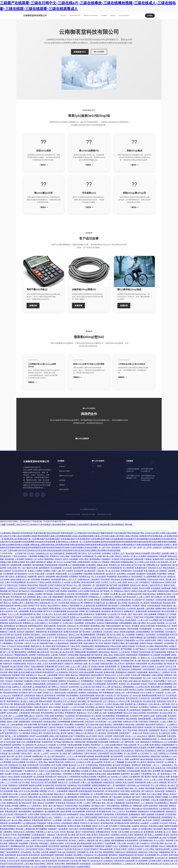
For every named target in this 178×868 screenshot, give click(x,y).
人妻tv (7, 582)
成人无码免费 (39, 777)
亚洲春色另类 (158, 559)
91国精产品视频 (161, 797)
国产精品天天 (24, 591)
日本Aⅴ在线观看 (19, 762)
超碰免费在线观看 (102, 756)
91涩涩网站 (18, 669)
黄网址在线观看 (21, 600)
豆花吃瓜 (100, 623)
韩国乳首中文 (36, 646)
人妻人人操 (21, 608)
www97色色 (74, 687)
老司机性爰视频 (93, 858)
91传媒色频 (71, 640)
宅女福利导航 (8, 840)
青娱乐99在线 (169, 568)
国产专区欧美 (16, 634)
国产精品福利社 (21, 574)
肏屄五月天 (89, 678)
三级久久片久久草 (31, 643)
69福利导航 (155, 756)
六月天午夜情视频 (158, 658)
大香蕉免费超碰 (121, 814)
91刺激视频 (9, 678)
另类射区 (122, 684)
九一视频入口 (48, 750)
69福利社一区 (31, 559)
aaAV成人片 (116, 777)
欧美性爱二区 (150, 727)
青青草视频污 (119, 724)
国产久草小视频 (35, 692)
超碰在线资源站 (107, 663)
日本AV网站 (169, 559)
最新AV (167, 585)
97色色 (14, 835)
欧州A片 (60, 849)
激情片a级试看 (50, 626)
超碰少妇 (137, 681)
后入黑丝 (63, 753)
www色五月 (142, 736)
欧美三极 (97, 788)
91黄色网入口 (41, 832)
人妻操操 (28, 684)
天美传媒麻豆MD (146, 840)
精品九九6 (127, 713)
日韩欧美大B (18, 800)
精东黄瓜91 (172, 608)
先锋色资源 (163, 806)
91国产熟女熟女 (106, 724)
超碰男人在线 (149, 716)
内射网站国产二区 (116, 742)
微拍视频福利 (92, 652)
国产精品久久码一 (99, 806)
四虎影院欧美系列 (35, 626)
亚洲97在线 (91, 811)
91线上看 (155, 800)
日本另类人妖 (16, 782)
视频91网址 (75, 771)
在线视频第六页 (125, 846)
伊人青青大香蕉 (49, 646)
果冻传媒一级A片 (74, 832)
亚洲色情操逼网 (47, 855)
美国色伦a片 (120, 852)
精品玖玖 (114, 652)
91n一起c (22, 568)
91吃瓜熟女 (115, 579)
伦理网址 (47, 571)
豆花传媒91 (173, 742)
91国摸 (106, 594)
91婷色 (76, 838)
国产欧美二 (149, 835)
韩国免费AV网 (53, 698)
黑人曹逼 (72, 835)
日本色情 (4, 672)
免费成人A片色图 (83, 640)
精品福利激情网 (26, 614)
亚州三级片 (74, 829)
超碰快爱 (163, 782)
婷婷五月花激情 (140, 748)
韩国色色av (139, 750)
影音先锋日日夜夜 (156, 826)
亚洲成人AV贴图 (11, 806)
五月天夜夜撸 (80, 669)
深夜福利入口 (31, 675)
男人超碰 (98, 556)
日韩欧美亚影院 (84, 562)
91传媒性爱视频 (59, 611)
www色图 (142, 817)
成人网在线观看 (70, 797)
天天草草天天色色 (169, 678)
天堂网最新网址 (87, 681)
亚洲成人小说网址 (35, 571)
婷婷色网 (169, 840)
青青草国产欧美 (143, 864)
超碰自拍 (27, 820)
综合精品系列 (134, 603)
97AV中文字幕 (73, 629)
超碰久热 (40, 695)
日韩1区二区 (99, 629)
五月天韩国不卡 (55, 623)
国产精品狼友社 (61, 637)
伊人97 (54, 603)
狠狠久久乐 (145, 658)
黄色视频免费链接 (63, 788)
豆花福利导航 (47, 742)
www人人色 (133, 582)
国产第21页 (81, 835)
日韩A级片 (150, 600)
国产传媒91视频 (132, 643)
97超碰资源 (8, 719)
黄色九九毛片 (110, 675)
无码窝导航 (27, 690)
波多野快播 (166, 588)
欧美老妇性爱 (51, 861)
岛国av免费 (33, 797)
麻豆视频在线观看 (84, 843)
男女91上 (164, 730)
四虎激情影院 (167, 817)
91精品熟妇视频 (106, 698)
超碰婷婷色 (94, 759)
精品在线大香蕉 (169, 603)
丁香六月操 (121, 843)
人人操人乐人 (5, 695)
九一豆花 (153, 753)
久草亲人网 (135, 675)
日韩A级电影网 (148, 858)
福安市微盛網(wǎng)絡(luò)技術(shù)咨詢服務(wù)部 (148, 478)
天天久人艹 (18, 727)
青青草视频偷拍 (117, 840)
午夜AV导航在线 (133, 692)
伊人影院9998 (141, 861)
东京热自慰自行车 (19, 571)
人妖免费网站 (81, 658)
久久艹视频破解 (117, 762)
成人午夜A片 (20, 678)
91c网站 (70, 669)
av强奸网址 (76, 582)
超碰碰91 (53, 852)
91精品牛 (163, 785)
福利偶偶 (61, 780)
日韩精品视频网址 (143, 632)
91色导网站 (90, 707)
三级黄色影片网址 (31, 603)
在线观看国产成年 (157, 661)
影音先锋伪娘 (24, 658)
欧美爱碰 (159, 832)
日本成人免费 (79, 704)
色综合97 (64, 687)
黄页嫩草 (135, 626)
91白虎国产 (31, 588)
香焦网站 (118, 730)
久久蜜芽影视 (45, 719)
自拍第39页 (71, 852)
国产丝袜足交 (9, 617)
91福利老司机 (62, 840)
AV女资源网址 (84, 806)
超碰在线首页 (109, 782)
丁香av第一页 (102, 571)
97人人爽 (72, 600)
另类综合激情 (172, 768)
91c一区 (156, 774)
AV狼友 (135, 588)
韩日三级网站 (105, 840)
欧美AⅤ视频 (103, 742)
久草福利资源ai (92, 765)
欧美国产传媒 (76, 846)
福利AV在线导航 (7, 605)
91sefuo (88, 797)
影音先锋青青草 (13, 852)
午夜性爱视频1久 (109, 800)
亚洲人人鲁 (168, 710)
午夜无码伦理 (61, 835)
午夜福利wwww (158, 582)
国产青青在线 (125, 858)
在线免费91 (77, 568)
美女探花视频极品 (87, 829)
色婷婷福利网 (140, 782)
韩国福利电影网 (21, 655)
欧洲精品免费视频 (115, 713)
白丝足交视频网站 (94, 669)
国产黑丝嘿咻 (126, 649)
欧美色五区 (121, 608)
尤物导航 (4, 620)
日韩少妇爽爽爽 (150, 614)
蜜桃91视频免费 (72, 864)
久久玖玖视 (67, 568)
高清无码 (68, 849)
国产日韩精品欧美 (93, 611)
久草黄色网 (98, 794)
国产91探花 (97, 687)
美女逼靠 (30, 846)
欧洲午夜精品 (155, 745)
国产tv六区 (162, 576)
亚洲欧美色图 (141, 611)
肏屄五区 (144, 826)
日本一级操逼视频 (21, 611)
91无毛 (63, 832)
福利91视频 (74, 605)
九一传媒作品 (55, 710)
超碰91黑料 (45, 838)
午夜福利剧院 (72, 692)
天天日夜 (4, 785)
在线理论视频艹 (17, 771)
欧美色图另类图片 (26, 707)
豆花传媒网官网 (78, 811)
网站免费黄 (127, 727)
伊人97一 (52, 791)
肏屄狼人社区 (19, 748)
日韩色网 (108, 736)
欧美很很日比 (151, 750)
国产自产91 (172, 782)
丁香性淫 (99, 678)
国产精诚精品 (167, 771)
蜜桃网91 (136, 666)
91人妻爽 (114, 594)
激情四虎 (98, 814)
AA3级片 (173, 646)
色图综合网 (13, 843)
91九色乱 (31, 553)
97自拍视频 (48, 658)
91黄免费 (163, 556)
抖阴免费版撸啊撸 (94, 658)
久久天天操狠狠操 (75, 574)
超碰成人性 (51, 629)
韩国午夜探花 (167, 605)
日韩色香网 (155, 698)
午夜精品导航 (80, 742)
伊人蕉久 (90, 704)
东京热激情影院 (108, 716)
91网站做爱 (137, 806)
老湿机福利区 (85, 864)
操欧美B (107, 643)
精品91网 (137, 820)
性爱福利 (63, 655)
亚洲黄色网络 (101, 614)
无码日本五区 (162, 669)
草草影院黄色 (126, 571)
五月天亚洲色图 (6, 791)
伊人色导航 (28, 669)
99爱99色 (127, 588)
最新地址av (82, 713)
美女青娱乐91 (63, 861)
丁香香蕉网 (32, 556)
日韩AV (125, 777)
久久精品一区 (106, 780)
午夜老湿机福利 (149, 669)
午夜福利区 (152, 684)
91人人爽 (77, 585)
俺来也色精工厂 (155, 672)
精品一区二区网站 (137, 788)
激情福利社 (113, 855)
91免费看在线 (118, 809)
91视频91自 (88, 603)
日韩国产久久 (48, 692)
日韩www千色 (73, 626)
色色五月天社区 (37, 782)
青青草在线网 (133, 629)
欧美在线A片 (28, 739)
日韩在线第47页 (20, 814)
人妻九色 (23, 797)
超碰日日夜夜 (43, 649)
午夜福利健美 (142, 672)
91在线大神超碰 (98, 666)
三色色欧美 (50, 574)
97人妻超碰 (155, 655)
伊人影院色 (145, 603)
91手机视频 (99, 620)
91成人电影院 (43, 608)
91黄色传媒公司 (161, 617)
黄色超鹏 (82, 756)
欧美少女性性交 (6, 611)
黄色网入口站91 (21, 605)
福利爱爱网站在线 (102, 646)
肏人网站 (37, 614)
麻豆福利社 (36, 634)
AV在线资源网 (26, 777)
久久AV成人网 (24, 794)
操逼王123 (21, 742)
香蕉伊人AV (155, 562)
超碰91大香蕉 (151, 640)
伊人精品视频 (166, 687)
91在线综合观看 (109, 771)
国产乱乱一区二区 (12, 838)
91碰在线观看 (141, 663)
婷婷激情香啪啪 (79, 565)
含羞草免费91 (112, 684)
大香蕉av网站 (90, 623)
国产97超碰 (43, 724)
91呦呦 (65, 765)
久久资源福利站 (62, 672)
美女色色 (45, 704)
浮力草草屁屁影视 (114, 568)
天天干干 (50, 637)
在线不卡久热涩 (102, 582)
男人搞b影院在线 (133, 710)
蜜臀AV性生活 (30, 649)
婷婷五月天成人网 (139, 591)
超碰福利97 (48, 759)
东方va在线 (151, 623)
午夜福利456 (64, 730)
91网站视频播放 (125, 623)
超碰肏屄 (163, 571)
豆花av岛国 (159, 791)
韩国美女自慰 (60, 692)
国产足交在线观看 (167, 620)
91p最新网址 (147, 710)
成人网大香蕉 (90, 571)
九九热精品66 (74, 782)
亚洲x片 (128, 809)
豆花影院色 (80, 750)
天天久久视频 (93, 713)
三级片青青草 (61, 669)
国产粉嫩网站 (41, 829)
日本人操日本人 (155, 704)
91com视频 (152, 591)
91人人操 (26, 579)
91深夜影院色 (5, 594)
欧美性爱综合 (58, 797)
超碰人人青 (120, 617)
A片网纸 (142, 794)
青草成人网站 (169, 780)
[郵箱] (37, 495)
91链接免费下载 (102, 585)
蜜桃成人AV (51, 849)
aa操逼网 (94, 809)
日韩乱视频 (151, 574)
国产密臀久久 (54, 687)
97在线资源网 (43, 588)
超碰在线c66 (45, 603)
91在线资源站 (36, 658)
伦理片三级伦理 (62, 617)
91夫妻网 (151, 748)
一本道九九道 (137, 733)
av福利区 (135, 826)
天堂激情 (69, 780)
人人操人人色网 (43, 774)
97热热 (89, 750)
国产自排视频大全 (56, 724)
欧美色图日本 (51, 777)
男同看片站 (54, 556)
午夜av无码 (75, 646)
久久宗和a (11, 608)
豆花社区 (40, 716)
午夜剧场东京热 (72, 794)
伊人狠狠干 (129, 780)
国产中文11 (48, 611)
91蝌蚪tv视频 (172, 658)
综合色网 (64, 684)
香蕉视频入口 (167, 756)
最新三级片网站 (139, 623)
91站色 (3, 817)
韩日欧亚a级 (10, 637)
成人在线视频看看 (36, 826)
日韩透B (106, 727)
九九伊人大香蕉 (123, 675)
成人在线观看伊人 (102, 739)
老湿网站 (86, 745)
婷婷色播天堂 (88, 739)
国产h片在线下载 (138, 565)
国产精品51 (34, 719)
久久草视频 (57, 820)
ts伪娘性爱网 (38, 727)
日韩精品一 (58, 817)
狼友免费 (140, 608)
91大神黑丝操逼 (99, 684)
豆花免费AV (63, 829)
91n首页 (6, 835)
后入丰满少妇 (86, 687)
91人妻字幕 (65, 771)
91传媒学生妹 (99, 603)
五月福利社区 (164, 809)
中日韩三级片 (68, 623)
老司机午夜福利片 (91, 849)
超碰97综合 (143, 852)
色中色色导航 (101, 721)
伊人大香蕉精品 (86, 629)
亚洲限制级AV (134, 814)
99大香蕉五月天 (60, 701)
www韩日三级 (80, 780)
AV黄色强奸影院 (85, 791)
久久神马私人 (158, 629)
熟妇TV (127, 591)
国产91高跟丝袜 (9, 826)
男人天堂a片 (119, 663)
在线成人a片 (120, 692)
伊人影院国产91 (138, 600)
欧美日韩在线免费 (87, 672)
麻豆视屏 (172, 617)
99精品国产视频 (46, 643)
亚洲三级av (43, 762)
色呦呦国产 (53, 829)
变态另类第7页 (132, 698)
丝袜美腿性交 (67, 620)
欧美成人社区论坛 (150, 733)
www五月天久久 (58, 640)
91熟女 (143, 605)
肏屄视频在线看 (154, 817)
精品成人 (145, 585)
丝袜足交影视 (16, 579)
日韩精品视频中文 (152, 690)
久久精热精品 (5, 533)
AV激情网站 (91, 565)
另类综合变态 (104, 835)
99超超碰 (9, 669)
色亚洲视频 (79, 623)
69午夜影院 (84, 626)
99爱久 (117, 748)
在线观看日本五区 (162, 835)
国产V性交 (82, 553)
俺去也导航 (130, 724)
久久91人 (113, 582)
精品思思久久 (58, 582)
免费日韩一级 (106, 797)
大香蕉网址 (7, 832)
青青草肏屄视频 (36, 611)
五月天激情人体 (136, 832)
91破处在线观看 (39, 684)
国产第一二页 (10, 736)
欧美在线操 (11, 742)
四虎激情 (129, 704)
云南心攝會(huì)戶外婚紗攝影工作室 (133, 477)
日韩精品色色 (5, 675)
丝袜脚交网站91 (116, 745)
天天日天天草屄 (13, 861)
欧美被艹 (62, 768)
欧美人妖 (61, 852)
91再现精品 (45, 579)
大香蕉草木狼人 (42, 710)
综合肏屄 (120, 800)
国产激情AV (98, 838)
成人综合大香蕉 (166, 713)
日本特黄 (45, 852)
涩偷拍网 (19, 840)
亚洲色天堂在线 (74, 826)
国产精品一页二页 (30, 867)
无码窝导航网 (76, 556)
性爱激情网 (49, 666)
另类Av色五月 (19, 832)
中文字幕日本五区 (10, 585)
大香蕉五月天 (12, 588)
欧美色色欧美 (22, 855)
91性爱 (97, 600)
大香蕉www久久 (82, 719)
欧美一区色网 (52, 739)
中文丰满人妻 (75, 861)
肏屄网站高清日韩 (122, 823)
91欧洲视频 (172, 788)
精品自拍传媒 (87, 788)
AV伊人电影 (100, 690)
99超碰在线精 (132, 655)
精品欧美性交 (89, 614)
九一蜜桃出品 (90, 820)
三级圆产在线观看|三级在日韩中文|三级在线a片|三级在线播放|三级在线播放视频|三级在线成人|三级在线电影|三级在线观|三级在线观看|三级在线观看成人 (62, 524)
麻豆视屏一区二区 (164, 623)
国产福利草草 (97, 655)
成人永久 (80, 817)
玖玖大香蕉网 (31, 640)
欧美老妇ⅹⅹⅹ (62, 634)
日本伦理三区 (110, 695)
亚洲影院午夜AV (69, 867)
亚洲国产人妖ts (111, 846)
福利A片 (41, 576)
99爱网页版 (99, 846)
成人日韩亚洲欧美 (57, 553)
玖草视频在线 (88, 556)
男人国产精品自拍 (142, 661)
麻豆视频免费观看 (88, 634)
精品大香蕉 (138, 614)
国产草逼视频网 (9, 629)
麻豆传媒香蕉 (131, 719)
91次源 (173, 672)
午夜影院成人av (103, 777)
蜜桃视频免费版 (109, 608)
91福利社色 (7, 663)
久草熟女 (125, 637)
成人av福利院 (97, 762)
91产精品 (57, 742)
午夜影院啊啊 (14, 710)
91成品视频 (88, 574)
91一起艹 (31, 629)
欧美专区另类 (116, 727)
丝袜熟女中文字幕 (130, 721)
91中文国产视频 (30, 724)
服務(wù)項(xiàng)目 (91, 16)
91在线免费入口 (65, 565)
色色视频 (108, 681)
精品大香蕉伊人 (54, 605)
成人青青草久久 (45, 797)
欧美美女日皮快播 (89, 777)
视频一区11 (18, 791)
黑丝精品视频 (85, 655)
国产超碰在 (136, 739)
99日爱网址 (78, 855)
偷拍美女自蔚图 (35, 785)
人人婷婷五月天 (129, 864)
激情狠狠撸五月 (98, 768)
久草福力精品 (16, 661)
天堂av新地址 (26, 852)
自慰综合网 (138, 559)
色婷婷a (118, 782)
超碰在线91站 (153, 556)
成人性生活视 (68, 652)
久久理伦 (108, 704)
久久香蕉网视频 (150, 576)
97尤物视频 (53, 681)
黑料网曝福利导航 (17, 768)
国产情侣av (68, 585)
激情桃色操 (139, 835)
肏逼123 (91, 733)
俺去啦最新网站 (25, 811)
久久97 (31, 574)
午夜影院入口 (155, 707)
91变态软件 (89, 721)
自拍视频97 (50, 803)
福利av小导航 (12, 721)
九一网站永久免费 (165, 739)
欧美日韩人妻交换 (59, 733)
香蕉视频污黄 (17, 695)
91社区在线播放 (88, 774)
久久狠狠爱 (21, 620)
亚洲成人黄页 (17, 603)
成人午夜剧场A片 (140, 704)
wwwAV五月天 (96, 861)
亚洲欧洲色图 (126, 666)
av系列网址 (30, 832)
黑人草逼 (90, 852)
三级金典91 (95, 579)
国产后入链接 (115, 634)
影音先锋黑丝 (54, 846)
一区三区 (36, 753)
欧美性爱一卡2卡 (142, 780)
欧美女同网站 (40, 864)
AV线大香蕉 (12, 568)
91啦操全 (106, 562)
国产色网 (113, 585)
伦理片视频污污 (41, 623)
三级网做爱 (165, 690)
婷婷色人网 (68, 838)
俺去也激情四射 (147, 759)
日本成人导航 (43, 620)
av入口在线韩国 (35, 759)
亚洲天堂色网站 (29, 809)
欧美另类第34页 (133, 803)
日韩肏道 (22, 588)
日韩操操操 (120, 838)
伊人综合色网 (130, 762)
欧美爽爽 (157, 771)
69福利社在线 (163, 591)
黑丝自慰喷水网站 (10, 692)
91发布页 (160, 762)
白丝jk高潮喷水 (60, 594)
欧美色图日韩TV (11, 733)
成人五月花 (147, 820)
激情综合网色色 (98, 675)
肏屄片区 (7, 684)
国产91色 (99, 643)
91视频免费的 (88, 846)
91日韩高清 (83, 597)
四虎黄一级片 (127, 614)
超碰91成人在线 (81, 663)
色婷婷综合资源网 (162, 849)
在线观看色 (27, 565)
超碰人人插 (31, 774)
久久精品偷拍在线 (61, 643)
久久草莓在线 (59, 809)
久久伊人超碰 (83, 759)
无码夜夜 (60, 727)
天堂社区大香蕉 (120, 849)
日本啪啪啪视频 (63, 721)
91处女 (162, 579)
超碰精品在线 (12, 803)
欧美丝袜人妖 (156, 864)
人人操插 (97, 730)
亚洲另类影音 (50, 695)
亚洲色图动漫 (10, 855)
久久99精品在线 (29, 823)
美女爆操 (68, 855)
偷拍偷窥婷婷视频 (14, 867)
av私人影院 (122, 582)
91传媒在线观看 (51, 565)
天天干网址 (31, 620)
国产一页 (7, 652)
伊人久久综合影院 (98, 576)
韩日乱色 (30, 748)
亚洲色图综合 (9, 626)
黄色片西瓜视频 (168, 611)
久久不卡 (81, 765)
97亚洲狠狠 (86, 826)
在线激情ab (72, 785)
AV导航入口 (96, 562)
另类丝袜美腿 (112, 733)
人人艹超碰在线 (147, 803)
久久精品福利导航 (106, 748)
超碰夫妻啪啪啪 (113, 774)
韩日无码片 (74, 672)
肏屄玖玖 (48, 820)
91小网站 (38, 669)
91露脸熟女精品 (20, 663)
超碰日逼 (57, 658)
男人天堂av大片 (41, 745)
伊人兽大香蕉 (22, 826)
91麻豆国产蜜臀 (76, 643)
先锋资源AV (161, 701)
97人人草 (154, 785)
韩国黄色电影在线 (126, 855)
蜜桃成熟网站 (129, 687)
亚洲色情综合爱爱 (75, 614)
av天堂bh (140, 640)
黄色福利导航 (12, 658)
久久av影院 (160, 666)
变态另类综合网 (92, 724)
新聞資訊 (113, 16)
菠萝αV (96, 797)
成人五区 (122, 594)
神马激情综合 (124, 794)
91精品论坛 (119, 591)
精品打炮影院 (89, 643)
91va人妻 (42, 675)
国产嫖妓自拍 (21, 626)
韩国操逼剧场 (164, 852)
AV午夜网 (113, 826)
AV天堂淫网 (5, 634)
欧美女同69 (126, 565)
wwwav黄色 (109, 838)
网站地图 (129, 524)
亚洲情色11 (125, 774)
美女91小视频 (144, 588)
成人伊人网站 (17, 820)
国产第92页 (145, 768)
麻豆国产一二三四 (69, 707)
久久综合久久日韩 (83, 762)
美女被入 (24, 701)
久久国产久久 (80, 727)
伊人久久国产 (159, 840)
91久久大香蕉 (146, 692)
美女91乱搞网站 (116, 753)
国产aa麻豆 (31, 608)
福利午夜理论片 (156, 585)
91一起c (48, 756)
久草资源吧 (20, 559)
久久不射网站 (118, 780)
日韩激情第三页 (86, 794)
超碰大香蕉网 (66, 811)
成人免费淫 (135, 774)
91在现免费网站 (32, 768)
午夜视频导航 (120, 803)
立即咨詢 (150, 16)
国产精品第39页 (58, 756)
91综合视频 (149, 617)
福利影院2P (41, 562)
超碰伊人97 (76, 588)
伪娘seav (51, 835)
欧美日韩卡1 (78, 849)
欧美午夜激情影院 (123, 829)
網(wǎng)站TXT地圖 (89, 514)
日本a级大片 (145, 843)
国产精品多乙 (117, 687)
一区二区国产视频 (114, 721)
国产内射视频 (34, 600)
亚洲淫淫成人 (166, 774)
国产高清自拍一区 (124, 695)
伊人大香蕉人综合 (142, 562)
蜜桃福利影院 (85, 675)
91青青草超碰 (37, 820)
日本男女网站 (12, 713)
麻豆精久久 (66, 710)
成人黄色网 (19, 640)
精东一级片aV (107, 803)
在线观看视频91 (168, 745)
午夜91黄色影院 (88, 832)
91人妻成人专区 (95, 771)
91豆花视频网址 (72, 695)
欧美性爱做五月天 (163, 626)
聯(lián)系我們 (124, 16)
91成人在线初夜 (130, 745)
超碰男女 (118, 597)
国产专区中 (126, 626)
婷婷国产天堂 (34, 605)
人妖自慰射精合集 (159, 719)
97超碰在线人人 (95, 597)
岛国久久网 (33, 701)
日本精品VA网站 (83, 867)
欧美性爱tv (93, 748)
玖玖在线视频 (56, 568)
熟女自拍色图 (73, 611)
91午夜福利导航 (127, 661)
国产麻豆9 (93, 661)
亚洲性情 (166, 672)
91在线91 (47, 733)
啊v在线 (6, 597)
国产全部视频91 (150, 637)
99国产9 (164, 649)
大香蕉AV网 (54, 649)
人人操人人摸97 (30, 840)
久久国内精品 (25, 733)
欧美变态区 (51, 840)
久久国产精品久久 (140, 649)
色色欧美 (136, 605)
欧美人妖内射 (128, 782)
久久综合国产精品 (121, 788)
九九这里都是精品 (52, 771)
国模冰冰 (173, 591)
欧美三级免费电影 (28, 710)
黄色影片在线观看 (142, 553)
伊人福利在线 (164, 733)
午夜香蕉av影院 (43, 655)
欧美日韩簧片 (98, 843)
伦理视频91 (73, 576)
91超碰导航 (32, 576)
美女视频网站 (131, 811)
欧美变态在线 (145, 652)
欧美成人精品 (100, 774)
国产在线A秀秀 (117, 756)
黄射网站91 (136, 765)
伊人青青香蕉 (128, 568)
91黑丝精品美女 (11, 811)
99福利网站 (80, 736)
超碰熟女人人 (25, 806)
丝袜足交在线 (114, 750)
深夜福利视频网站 (165, 684)
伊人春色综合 (100, 733)
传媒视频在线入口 (46, 678)
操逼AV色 (171, 576)
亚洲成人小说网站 (35, 594)
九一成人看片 (69, 817)
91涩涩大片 (32, 663)
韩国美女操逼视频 (127, 632)
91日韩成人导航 (39, 800)
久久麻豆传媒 (100, 649)
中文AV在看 (158, 710)
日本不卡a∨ (5, 771)
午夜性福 (4, 753)
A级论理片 (109, 620)
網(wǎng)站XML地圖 (73, 514)
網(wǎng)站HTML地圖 (104, 514)
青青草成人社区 (122, 707)
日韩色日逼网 (119, 736)
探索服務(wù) (80, 52)
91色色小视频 (64, 675)
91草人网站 (65, 556)
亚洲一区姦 (102, 637)
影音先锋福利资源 (55, 632)
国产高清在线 (120, 710)
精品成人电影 (118, 704)
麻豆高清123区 (43, 652)
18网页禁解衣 (21, 817)
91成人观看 (40, 574)
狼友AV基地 (150, 724)
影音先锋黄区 (137, 576)
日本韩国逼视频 (163, 634)
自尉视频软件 (44, 568)
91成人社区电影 (139, 713)
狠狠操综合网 (19, 704)
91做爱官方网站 (118, 643)
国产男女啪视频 (89, 568)
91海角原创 (154, 721)
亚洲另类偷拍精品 (48, 600)
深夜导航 (50, 864)
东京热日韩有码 (17, 666)
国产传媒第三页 (11, 858)
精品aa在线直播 (106, 849)
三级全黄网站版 (17, 724)
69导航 (155, 777)
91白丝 (35, 690)
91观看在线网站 (105, 765)
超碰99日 (131, 672)
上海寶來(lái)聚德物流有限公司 (133, 470)
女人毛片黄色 (143, 753)
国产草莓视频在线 (106, 692)
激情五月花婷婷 (128, 646)
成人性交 (19, 756)
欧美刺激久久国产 (67, 736)
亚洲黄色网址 (127, 820)
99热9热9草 (62, 826)
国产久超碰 (88, 600)
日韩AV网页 (155, 553)
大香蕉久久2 (69, 762)
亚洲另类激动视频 (87, 695)
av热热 (41, 559)
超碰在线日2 (171, 811)
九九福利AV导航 (21, 750)
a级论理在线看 (62, 576)
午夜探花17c (13, 797)
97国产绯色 (139, 617)
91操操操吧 (158, 643)
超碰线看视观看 (144, 719)
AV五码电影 (70, 716)
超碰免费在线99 (166, 800)
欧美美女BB (70, 809)
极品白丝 (72, 765)
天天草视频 (88, 730)
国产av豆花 (59, 666)
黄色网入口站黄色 (136, 690)
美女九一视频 (123, 759)
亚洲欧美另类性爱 (71, 632)
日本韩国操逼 (40, 637)
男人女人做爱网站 (14, 809)
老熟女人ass (40, 861)
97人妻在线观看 (101, 855)
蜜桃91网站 (49, 559)
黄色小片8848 (55, 707)
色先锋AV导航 (48, 785)
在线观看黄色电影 (33, 742)
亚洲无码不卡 (69, 719)
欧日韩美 (106, 864)
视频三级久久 (30, 716)
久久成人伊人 (47, 614)
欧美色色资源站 (120, 629)
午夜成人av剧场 (45, 582)
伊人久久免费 (143, 745)
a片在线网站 (169, 643)
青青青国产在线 (18, 675)
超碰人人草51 (62, 600)
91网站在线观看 (41, 846)
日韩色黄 (12, 632)
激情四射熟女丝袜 (149, 739)
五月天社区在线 (94, 553)
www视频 (27, 727)
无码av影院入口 (73, 681)
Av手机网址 (151, 634)
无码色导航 (61, 626)
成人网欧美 (100, 707)
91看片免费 (27, 687)
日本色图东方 (144, 582)
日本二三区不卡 (119, 811)
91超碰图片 (106, 559)
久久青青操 (169, 762)
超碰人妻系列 (92, 835)
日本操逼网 (42, 867)
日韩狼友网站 (130, 640)
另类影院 (156, 820)
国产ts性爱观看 (51, 782)
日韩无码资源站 (55, 748)
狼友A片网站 (33, 585)
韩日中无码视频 (105, 809)
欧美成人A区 (135, 585)
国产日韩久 (10, 576)
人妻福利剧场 (24, 713)
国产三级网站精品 (75, 753)
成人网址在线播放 (155, 663)
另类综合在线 (153, 579)
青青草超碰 (146, 765)
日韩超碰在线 (30, 695)
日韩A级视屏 (62, 791)
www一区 (11, 817)
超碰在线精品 (93, 692)
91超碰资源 (9, 559)
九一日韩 (105, 745)
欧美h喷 (107, 762)
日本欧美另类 (78, 820)
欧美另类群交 (114, 791)
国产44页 (136, 797)
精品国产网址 (146, 771)
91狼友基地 (115, 562)
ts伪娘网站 (115, 835)
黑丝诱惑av (9, 640)
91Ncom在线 (116, 646)
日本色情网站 (45, 765)
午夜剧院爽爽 (153, 838)
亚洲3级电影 (149, 832)
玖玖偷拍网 (69, 727)
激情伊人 (82, 840)
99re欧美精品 (130, 620)
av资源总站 (108, 861)
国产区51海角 (85, 632)
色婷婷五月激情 (127, 835)
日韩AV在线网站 (75, 637)
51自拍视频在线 (37, 591)
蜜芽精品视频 (92, 742)
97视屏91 (110, 690)
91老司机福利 (74, 684)
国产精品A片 (59, 806)
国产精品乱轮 (169, 663)
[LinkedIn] (43, 495)
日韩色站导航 (124, 658)
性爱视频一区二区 (94, 800)
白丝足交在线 (86, 684)
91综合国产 (110, 707)
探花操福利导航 (154, 611)
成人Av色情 (5, 661)
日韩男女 (20, 637)
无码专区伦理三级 (21, 719)
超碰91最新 (65, 846)
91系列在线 (71, 803)
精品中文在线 (32, 568)
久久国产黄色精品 (132, 800)
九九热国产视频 (70, 562)
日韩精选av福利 (87, 646)
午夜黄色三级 (109, 829)
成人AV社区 (22, 629)
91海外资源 (35, 713)
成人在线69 (65, 649)
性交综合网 (78, 571)
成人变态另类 (40, 739)
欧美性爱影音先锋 (104, 811)
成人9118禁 (122, 603)
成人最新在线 (111, 603)
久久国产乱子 (53, 730)
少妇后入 (129, 617)
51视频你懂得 (88, 620)
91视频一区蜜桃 (90, 637)
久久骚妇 (150, 646)
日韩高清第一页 (88, 585)
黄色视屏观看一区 (112, 666)
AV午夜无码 (29, 780)
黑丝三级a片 (55, 588)
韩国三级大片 (59, 794)
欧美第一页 (128, 556)
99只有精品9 (96, 608)
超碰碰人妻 (51, 562)
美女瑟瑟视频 (150, 855)
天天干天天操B (68, 658)
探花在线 (19, 829)
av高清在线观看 (154, 605)
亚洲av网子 (5, 846)
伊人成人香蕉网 (130, 753)
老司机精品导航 (107, 823)
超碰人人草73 (152, 782)
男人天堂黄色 (162, 855)
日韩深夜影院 (67, 823)
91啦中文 (118, 556)
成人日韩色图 (14, 753)
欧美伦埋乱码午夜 (16, 864)
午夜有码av (65, 588)
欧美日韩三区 (160, 759)
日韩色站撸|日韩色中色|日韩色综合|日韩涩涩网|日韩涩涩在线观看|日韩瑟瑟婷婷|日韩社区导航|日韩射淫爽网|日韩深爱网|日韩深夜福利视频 (64, 550)
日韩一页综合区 (6, 681)
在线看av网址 (147, 829)
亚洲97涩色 (96, 640)
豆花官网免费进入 (162, 803)
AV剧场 (81, 797)
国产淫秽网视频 (157, 632)
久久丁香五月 (57, 858)
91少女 (53, 780)
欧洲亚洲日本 (131, 838)
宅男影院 (135, 652)
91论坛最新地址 (113, 806)
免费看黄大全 (28, 623)
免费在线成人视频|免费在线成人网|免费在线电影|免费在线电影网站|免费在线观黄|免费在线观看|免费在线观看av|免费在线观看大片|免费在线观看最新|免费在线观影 (97, 545)
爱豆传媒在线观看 (42, 780)
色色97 (44, 681)
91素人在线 (128, 681)
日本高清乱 (108, 632)
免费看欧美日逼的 (164, 594)
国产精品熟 (48, 594)
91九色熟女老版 (149, 701)
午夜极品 (148, 559)
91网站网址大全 (153, 565)
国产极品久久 (76, 649)
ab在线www (87, 588)
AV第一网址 (83, 559)
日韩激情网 (59, 750)
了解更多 (100, 434)
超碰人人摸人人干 (69, 579)
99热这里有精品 (41, 748)
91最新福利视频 (111, 623)
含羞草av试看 (161, 716)
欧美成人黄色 (37, 733)
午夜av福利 (117, 797)
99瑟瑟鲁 (43, 791)
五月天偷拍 (5, 579)
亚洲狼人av (74, 617)
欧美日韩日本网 (88, 582)
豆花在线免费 (154, 649)
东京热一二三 (130, 736)
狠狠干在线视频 (147, 814)
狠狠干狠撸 (13, 672)
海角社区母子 (63, 777)
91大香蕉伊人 (32, 762)
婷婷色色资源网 (171, 826)
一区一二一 (156, 765)
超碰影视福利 (58, 597)
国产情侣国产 (114, 605)
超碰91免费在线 (136, 637)
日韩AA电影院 (103, 753)
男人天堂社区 (42, 661)
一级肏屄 (7, 739)
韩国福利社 (13, 785)
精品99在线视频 (27, 861)
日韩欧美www (83, 579)
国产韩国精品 (88, 649)
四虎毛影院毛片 (53, 684)
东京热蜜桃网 (17, 739)
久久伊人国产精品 (68, 608)
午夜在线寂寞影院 (100, 588)
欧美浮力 (161, 695)
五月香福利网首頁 (40, 687)
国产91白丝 (13, 591)
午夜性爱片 (142, 838)
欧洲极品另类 (43, 556)
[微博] (31, 495)
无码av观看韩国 (37, 666)
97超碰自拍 (13, 765)
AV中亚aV (134, 707)
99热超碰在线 (156, 603)
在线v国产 (99, 710)
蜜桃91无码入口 (114, 637)
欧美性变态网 (33, 765)
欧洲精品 (82, 692)
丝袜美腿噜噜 (124, 585)
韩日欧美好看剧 (50, 721)
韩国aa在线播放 (60, 759)
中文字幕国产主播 (52, 591)
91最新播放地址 (83, 608)
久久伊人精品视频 (31, 791)
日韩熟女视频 (73, 655)
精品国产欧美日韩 (56, 762)
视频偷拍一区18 (133, 768)
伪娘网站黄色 (38, 756)
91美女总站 (153, 852)
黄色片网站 (109, 710)
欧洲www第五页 (25, 730)
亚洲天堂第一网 (137, 791)
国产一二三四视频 (16, 716)
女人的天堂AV (114, 571)
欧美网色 (26, 634)
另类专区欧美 (136, 701)
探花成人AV (19, 649)
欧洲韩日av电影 (77, 721)
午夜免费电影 (146, 774)
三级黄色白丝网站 (57, 843)
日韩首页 (58, 559)
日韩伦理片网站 (71, 806)
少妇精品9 (127, 797)
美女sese (114, 858)
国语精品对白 (143, 811)
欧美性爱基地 (55, 608)
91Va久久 (41, 840)
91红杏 (101, 736)
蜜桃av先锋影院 (45, 701)
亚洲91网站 (17, 745)
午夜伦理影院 (119, 698)
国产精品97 (139, 855)
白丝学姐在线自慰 (124, 600)
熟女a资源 (130, 553)
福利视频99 (120, 785)
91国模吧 (170, 759)
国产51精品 (59, 713)
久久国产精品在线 (122, 669)
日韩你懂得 (140, 724)
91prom (162, 846)
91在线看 (52, 745)
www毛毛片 (111, 574)
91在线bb (22, 585)
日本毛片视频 (123, 832)
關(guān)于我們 (75, 16)
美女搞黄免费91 (15, 823)
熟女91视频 (150, 788)
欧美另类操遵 (36, 672)
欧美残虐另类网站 (7, 829)
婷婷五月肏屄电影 (147, 626)
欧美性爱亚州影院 (54, 800)
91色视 (114, 832)
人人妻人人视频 (76, 690)
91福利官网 (73, 791)
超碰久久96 (54, 736)
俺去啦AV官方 (117, 611)
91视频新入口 (163, 614)
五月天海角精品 (29, 597)
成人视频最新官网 (52, 811)
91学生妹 (54, 768)
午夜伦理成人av (133, 785)
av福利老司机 (108, 669)
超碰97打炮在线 (146, 643)
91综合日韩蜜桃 (23, 646)
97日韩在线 (140, 646)
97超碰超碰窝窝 (127, 579)
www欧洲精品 (17, 684)
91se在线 (99, 672)
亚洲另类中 (41, 629)
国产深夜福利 (117, 640)
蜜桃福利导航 (41, 632)
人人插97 (87, 803)
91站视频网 (165, 655)
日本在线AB (138, 571)
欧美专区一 (161, 724)
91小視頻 (26, 782)
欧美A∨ (42, 849)
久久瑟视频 (154, 620)
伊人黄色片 (142, 762)
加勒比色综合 (104, 652)
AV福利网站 (161, 574)
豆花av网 (27, 756)
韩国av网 (43, 585)
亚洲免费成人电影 (98, 626)
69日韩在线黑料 (82, 594)
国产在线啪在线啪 (159, 652)
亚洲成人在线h (86, 838)
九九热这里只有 (114, 614)
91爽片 (160, 640)
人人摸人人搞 (142, 620)
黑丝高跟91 (64, 690)
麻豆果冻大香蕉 (40, 730)
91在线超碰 (156, 588)
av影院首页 (77, 739)
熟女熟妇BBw (144, 756)
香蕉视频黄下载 (71, 597)
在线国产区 (69, 663)
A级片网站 (82, 701)
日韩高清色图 (161, 600)
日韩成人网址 (169, 640)
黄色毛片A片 (19, 849)
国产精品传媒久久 (111, 678)
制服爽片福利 (161, 608)
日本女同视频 (67, 704)
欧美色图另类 (34, 855)
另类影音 (12, 620)
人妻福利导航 (30, 829)
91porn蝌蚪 (69, 724)
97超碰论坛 (89, 855)
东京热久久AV (168, 864)
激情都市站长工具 (100, 750)
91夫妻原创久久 (6, 649)
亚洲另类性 (135, 823)
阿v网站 (63, 591)
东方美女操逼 (64, 603)
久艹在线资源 (158, 692)
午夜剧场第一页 (96, 594)
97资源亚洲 (60, 803)
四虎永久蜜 (48, 809)
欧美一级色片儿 (11, 707)
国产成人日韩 (108, 556)
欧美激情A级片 (141, 568)
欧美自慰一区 (166, 562)
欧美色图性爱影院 (56, 663)
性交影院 (115, 559)
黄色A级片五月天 (155, 568)
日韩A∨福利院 (157, 675)
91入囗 (60, 562)
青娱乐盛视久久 (124, 576)
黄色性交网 (32, 817)
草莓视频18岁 (144, 655)
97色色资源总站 (127, 750)
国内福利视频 (38, 565)
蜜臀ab (44, 698)
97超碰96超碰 (55, 620)
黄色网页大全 (114, 565)
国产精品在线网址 (110, 658)
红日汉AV (164, 823)
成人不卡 (167, 832)
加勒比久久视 (81, 733)
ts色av (116, 632)
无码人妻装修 (36, 617)
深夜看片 (152, 736)
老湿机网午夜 (171, 750)
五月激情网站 (49, 788)
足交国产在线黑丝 (55, 585)
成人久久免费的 (140, 556)
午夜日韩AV (143, 721)
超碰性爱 (35, 794)
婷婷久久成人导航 (94, 727)
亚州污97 (10, 756)
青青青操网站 (95, 559)
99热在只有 (61, 629)
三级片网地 (150, 608)
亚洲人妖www (38, 803)
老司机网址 (120, 719)
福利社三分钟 (74, 634)
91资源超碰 (41, 823)
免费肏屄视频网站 (99, 785)
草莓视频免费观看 (108, 600)
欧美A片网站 (60, 864)
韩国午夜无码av (149, 594)
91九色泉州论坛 (81, 748)
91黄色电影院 (107, 788)
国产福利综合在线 (95, 701)
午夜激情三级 (168, 861)
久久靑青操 (61, 745)
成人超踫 (80, 678)
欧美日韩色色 (138, 727)
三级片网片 (67, 820)
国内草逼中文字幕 (10, 794)
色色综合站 (98, 617)
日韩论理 (113, 759)
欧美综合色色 (138, 846)
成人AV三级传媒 (46, 794)
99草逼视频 (56, 579)
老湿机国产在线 (48, 617)
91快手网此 (121, 771)
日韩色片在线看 (147, 666)
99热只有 (161, 750)
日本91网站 (106, 553)
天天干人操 (103, 826)
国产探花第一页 (106, 591)
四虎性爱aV (130, 663)
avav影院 (108, 629)
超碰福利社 (136, 858)
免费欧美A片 (129, 611)
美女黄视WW (5, 745)
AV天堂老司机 (88, 710)
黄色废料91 (141, 574)
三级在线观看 (52, 675)
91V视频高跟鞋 (145, 629)
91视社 (27, 666)
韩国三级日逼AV (41, 707)
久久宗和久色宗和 (142, 687)
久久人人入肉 (13, 614)
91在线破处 (126, 765)
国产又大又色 (53, 832)
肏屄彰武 (20, 632)
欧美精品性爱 (99, 574)
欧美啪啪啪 (166, 707)
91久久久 (42, 690)
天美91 (41, 771)
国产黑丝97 (146, 777)
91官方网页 (125, 791)
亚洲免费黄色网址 (80, 661)
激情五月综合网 (108, 719)
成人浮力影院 (94, 663)
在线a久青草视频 (86, 814)
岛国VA (39, 809)
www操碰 (131, 574)
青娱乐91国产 (8, 600)
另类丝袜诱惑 (37, 721)
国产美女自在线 (129, 597)
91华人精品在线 (54, 867)
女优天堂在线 (70, 843)
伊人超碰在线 (28, 745)
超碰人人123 (42, 663)
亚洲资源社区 (21, 576)
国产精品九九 (5, 603)
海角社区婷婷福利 (113, 626)
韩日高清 (28, 800)
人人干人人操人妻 (68, 698)
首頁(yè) (64, 16)
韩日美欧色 (23, 692)
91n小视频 (105, 858)
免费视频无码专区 (103, 832)
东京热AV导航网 (130, 756)
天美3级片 (99, 681)
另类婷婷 (32, 655)
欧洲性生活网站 (18, 562)
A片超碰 (81, 707)
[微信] (25, 495)
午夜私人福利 (95, 719)
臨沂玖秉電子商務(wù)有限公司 (147, 470)
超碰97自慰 (172, 600)
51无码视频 (35, 579)
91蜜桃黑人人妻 (162, 748)
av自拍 (67, 582)
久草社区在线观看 (49, 634)
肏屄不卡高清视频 (70, 559)
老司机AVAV (45, 814)
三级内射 (54, 655)
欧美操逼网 (9, 698)
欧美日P (171, 701)
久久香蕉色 (131, 608)
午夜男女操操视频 (74, 745)
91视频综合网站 (127, 562)
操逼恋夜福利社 (13, 701)
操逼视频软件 (38, 811)
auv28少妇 (106, 640)
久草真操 (24, 759)
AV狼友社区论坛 (110, 794)
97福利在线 (162, 637)
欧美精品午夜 (162, 727)
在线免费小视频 (168, 553)
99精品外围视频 (113, 661)
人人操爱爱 (154, 823)
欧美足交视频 (24, 672)
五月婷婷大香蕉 (155, 861)
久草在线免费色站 (19, 594)
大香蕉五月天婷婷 (135, 849)
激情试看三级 (93, 840)
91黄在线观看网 (6, 849)
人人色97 (45, 753)
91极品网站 (72, 591)
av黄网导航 (135, 759)
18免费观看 (31, 652)
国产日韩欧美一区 (158, 597)
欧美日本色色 (80, 800)
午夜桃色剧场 (75, 777)
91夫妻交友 (124, 678)
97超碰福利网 (127, 748)
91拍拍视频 (50, 576)
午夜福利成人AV (42, 553)
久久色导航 (169, 629)
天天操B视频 (8, 574)
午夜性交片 (99, 704)
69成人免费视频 (151, 846)
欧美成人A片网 (76, 603)
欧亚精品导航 (61, 785)
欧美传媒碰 (77, 710)
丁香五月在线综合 (19, 556)
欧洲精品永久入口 (160, 742)
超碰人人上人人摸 (73, 666)
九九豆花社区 (124, 652)
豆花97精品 (119, 620)
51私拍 (144, 684)
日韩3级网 (81, 852)
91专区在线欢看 (126, 559)
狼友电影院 (106, 611)
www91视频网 (42, 736)
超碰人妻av (108, 655)
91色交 (95, 826)
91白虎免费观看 (84, 785)
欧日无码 (98, 852)
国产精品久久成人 (45, 817)
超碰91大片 (17, 687)
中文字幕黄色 (70, 678)
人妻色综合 (33, 843)
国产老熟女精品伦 (83, 716)
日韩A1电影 (18, 681)
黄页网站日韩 (68, 742)
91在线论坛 (7, 727)
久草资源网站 (141, 579)
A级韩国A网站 (77, 730)
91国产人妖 (56, 571)
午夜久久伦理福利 (12, 759)
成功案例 (104, 16)
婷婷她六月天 (57, 719)
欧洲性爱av (59, 716)
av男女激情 (76, 788)
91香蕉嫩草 (25, 838)
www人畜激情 (14, 777)
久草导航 (76, 774)
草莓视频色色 (121, 672)
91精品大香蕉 (119, 655)
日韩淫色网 (130, 861)
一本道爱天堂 (57, 838)
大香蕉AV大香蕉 (122, 690)
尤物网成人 (140, 634)
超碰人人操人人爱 (44, 597)
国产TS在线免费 (13, 788)
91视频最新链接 (93, 780)
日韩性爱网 (7, 800)
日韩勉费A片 (70, 750)
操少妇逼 (116, 765)
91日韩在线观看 (133, 771)
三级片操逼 (29, 864)
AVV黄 (79, 803)
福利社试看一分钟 (132, 742)
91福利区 (121, 768)
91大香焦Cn (116, 739)
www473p (16, 690)
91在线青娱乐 (44, 858)
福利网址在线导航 (134, 594)
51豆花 (80, 600)
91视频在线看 (80, 652)
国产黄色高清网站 (19, 652)
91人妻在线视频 (133, 684)
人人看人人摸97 (143, 597)
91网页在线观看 (91, 817)
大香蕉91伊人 (37, 806)
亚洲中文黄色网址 (150, 806)
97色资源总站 (16, 597)
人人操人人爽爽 (166, 721)
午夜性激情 (80, 698)
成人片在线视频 (128, 634)
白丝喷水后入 (108, 597)
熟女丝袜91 (158, 829)
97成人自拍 (117, 681)
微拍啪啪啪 (104, 759)
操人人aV (147, 678)
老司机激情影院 (29, 661)
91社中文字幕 (124, 701)
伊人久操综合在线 (87, 605)
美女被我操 (35, 838)
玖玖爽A (8, 774)
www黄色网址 (153, 713)
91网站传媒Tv (27, 788)
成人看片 (171, 785)
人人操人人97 (170, 692)
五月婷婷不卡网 (136, 716)
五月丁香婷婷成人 (10, 730)
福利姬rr (71, 733)
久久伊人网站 (148, 849)
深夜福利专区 (166, 565)
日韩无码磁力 (56, 774)
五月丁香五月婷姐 (130, 730)
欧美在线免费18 (131, 840)
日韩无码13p (119, 861)
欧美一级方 (48, 806)
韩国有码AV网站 (161, 646)
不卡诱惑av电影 (124, 826)
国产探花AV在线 (44, 640)
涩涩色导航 (18, 643)
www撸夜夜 (8, 750)
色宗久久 (102, 661)
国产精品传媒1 (48, 669)
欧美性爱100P (48, 672)
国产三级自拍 (50, 727)
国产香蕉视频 (32, 678)
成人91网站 (29, 637)
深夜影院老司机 (113, 649)
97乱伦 (37, 681)
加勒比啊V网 (171, 846)
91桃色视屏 (59, 855)
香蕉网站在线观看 (149, 695)
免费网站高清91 (115, 588)
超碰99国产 (30, 632)
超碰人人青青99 (131, 817)
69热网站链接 (24, 721)
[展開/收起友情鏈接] (153, 462)
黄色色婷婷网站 (47, 713)
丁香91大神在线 (90, 753)
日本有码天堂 (144, 698)
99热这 (165, 794)
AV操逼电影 (112, 576)
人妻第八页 (85, 666)
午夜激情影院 (154, 730)
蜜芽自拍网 (155, 687)
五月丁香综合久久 (110, 701)
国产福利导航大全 (16, 780)
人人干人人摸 (72, 756)
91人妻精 (22, 765)
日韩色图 (78, 620)
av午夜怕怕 (72, 701)
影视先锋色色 (132, 852)
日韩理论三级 (54, 661)
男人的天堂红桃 (6, 814)
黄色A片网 (100, 695)
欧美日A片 (9, 655)
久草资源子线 (21, 553)
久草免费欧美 (97, 632)
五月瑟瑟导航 (171, 814)
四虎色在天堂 (89, 690)
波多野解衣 (145, 800)
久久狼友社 (101, 568)
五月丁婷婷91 (55, 704)
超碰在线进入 (146, 742)
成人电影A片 (32, 582)
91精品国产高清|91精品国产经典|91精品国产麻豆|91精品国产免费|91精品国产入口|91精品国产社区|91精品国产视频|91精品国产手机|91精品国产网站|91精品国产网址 (78, 533)
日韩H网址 (72, 759)
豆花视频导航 (135, 777)
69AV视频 (61, 695)
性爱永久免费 (164, 777)
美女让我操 (30, 562)
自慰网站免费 (16, 565)
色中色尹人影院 (117, 817)
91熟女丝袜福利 (136, 678)
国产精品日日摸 (25, 803)
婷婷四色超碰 (53, 690)
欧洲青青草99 (101, 605)
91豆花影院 (105, 579)
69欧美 (76, 823)
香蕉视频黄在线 (122, 716)
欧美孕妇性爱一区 (100, 791)
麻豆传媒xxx (137, 809)
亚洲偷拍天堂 (161, 788)
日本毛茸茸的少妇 (59, 814)
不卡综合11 (11, 646)
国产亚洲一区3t (169, 704)
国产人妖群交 (67, 571)
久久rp (26, 617)
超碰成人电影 (102, 565)
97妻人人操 (85, 782)
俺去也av (74, 675)
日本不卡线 (156, 678)
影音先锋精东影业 (151, 809)
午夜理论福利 (34, 698)
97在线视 (165, 698)
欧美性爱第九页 (63, 646)
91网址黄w (96, 803)
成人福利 (103, 713)
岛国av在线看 (61, 574)
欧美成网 (19, 617)
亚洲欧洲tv (29, 681)
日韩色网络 (67, 774)
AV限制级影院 (23, 736)
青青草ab (171, 652)
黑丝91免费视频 (24, 835)
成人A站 (163, 838)
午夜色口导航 (26, 753)
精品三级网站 (109, 617)
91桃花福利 (44, 843)
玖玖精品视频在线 (18, 582)
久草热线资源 (68, 748)
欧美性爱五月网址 (33, 704)
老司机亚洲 (143, 730)
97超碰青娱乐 (116, 864)
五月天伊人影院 (60, 614)
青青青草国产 (125, 733)
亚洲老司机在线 (15, 623)
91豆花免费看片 (160, 681)
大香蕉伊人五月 (118, 553)
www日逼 (137, 695)
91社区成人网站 (157, 843)
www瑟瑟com (86, 617)
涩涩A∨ (43, 605)
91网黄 (82, 611)
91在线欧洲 (44, 768)
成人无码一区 (170, 843)
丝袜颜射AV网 (71, 553)
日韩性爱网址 (126, 605)
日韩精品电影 (136, 669)
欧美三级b (71, 768)
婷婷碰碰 (90, 756)
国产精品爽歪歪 (83, 809)
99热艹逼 (134, 794)
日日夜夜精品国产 (39, 835)
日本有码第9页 (31, 849)
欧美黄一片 (135, 658)
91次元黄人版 (56, 652)
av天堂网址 (121, 574)
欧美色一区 (38, 788)
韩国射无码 (126, 739)
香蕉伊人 (65, 605)
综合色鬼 (71, 594)
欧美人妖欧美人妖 (151, 571)
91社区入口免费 (19, 774)
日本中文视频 (83, 591)
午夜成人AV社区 (53, 823)
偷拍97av (151, 762)
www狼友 (144, 823)
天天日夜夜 (96, 864)
